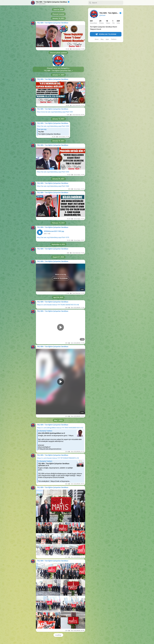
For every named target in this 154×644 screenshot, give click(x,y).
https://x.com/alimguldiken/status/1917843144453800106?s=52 (60, 428)
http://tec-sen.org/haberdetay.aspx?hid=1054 (53, 172)
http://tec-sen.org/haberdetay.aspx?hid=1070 (53, 237)
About (97, 39)
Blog (102, 39)
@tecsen (102, 15)
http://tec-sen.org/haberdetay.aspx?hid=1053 (53, 126)
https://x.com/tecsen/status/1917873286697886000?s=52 (58, 458)
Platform (114, 39)
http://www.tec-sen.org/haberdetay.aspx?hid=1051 (55, 112)
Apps (107, 39)
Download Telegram (106, 34)
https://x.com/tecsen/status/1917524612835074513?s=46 (58, 305)
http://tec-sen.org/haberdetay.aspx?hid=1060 (53, 186)
